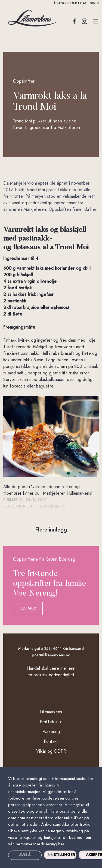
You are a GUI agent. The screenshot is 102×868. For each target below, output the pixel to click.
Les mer (28, 608)
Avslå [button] (25, 855)
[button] (51, 3)
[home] (30, 18)
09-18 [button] (94, 3)
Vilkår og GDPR (51, 751)
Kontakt (51, 741)
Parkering (51, 732)
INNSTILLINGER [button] (61, 855)
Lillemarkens (51, 712)
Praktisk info (51, 722)
